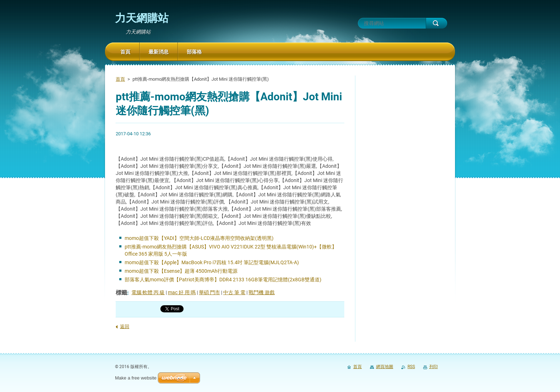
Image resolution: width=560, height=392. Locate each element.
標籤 (121, 293)
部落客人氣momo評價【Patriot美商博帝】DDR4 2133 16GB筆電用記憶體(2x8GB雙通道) (223, 280)
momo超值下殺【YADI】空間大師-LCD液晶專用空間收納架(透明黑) (199, 238)
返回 (125, 326)
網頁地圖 (385, 367)
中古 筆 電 (234, 292)
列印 (434, 367)
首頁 (120, 79)
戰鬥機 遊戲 (262, 292)
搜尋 (436, 23)
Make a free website (136, 378)
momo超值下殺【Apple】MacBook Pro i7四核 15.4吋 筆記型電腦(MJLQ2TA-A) (212, 262)
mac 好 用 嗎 (182, 292)
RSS (411, 367)
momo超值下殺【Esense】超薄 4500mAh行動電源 (181, 271)
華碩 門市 (209, 292)
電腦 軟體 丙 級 (148, 292)
